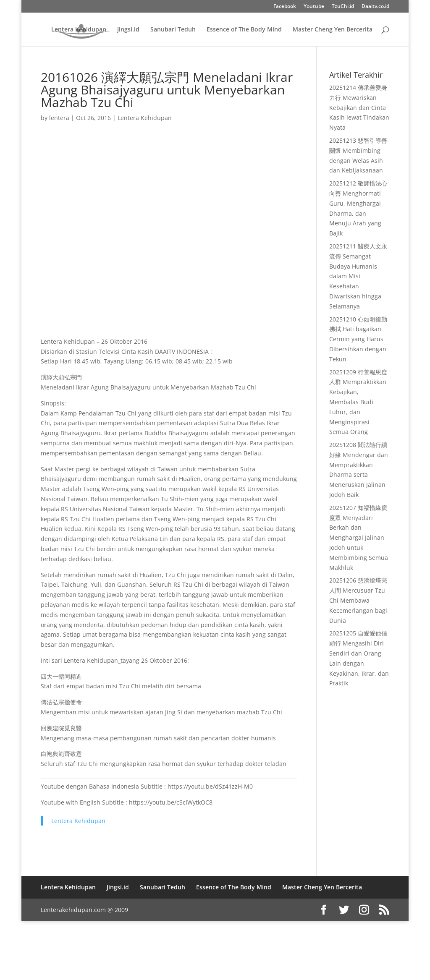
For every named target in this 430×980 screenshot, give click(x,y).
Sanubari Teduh (173, 30)
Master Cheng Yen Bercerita (333, 30)
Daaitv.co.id (375, 7)
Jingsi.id (128, 30)
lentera (59, 118)
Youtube (314, 7)
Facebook (285, 7)
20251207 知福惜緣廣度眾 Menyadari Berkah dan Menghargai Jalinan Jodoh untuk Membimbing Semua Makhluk (359, 538)
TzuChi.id (343, 7)
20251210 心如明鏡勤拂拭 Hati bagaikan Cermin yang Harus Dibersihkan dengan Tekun (358, 339)
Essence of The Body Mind (244, 30)
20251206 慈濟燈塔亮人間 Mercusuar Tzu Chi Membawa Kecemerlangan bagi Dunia (358, 600)
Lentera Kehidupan (79, 30)
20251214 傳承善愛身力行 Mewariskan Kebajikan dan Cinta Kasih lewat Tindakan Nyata (359, 107)
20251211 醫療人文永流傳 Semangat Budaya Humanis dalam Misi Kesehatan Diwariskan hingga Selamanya (358, 276)
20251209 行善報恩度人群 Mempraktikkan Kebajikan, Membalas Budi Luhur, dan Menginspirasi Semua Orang (358, 402)
